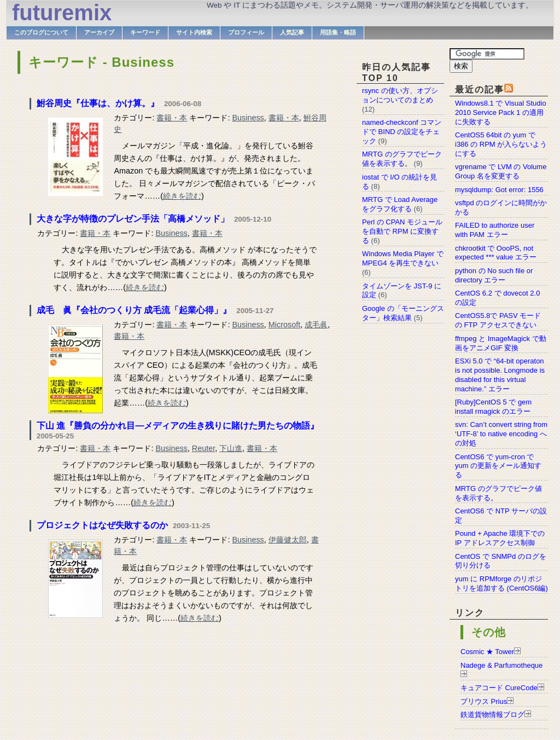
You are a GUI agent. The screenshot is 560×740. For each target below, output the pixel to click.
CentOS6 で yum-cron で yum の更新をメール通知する (498, 466)
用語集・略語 (338, 32)
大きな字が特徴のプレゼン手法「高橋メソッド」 (133, 219)
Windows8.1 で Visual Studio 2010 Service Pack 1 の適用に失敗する (501, 112)
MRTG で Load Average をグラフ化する (400, 204)
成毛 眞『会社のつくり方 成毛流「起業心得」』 (134, 310)
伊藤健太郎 (288, 540)
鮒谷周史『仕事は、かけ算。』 (98, 103)
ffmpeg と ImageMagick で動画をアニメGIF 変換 (501, 343)
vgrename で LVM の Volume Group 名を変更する (501, 171)
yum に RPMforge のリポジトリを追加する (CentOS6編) (501, 583)
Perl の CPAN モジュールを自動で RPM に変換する (402, 231)
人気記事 (292, 32)
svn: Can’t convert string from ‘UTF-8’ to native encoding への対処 (501, 434)
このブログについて (41, 32)
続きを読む (182, 196)
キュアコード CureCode (499, 688)
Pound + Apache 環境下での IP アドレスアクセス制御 (500, 538)
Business (248, 118)
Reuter (203, 448)
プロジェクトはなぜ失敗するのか (102, 525)
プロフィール (246, 32)
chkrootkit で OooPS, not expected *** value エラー (496, 253)
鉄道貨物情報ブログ (492, 715)
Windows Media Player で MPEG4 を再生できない (403, 258)
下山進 (231, 448)
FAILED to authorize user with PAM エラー (495, 230)
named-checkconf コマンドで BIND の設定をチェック (402, 132)
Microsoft (284, 325)
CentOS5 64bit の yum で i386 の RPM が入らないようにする (501, 144)
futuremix (62, 13)
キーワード (145, 32)
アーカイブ (99, 32)
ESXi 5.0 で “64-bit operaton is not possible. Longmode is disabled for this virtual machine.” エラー (500, 375)
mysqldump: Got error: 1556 (499, 190)
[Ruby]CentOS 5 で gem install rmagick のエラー (493, 407)
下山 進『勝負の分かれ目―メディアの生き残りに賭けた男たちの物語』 (178, 426)
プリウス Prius (484, 701)
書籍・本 (172, 118)
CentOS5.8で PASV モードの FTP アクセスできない (498, 320)
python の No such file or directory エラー (494, 275)
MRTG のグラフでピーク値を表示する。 (402, 159)
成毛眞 (316, 325)
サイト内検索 (194, 32)
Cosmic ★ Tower (487, 652)
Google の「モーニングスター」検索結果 (403, 313)
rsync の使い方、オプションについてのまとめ (400, 95)
